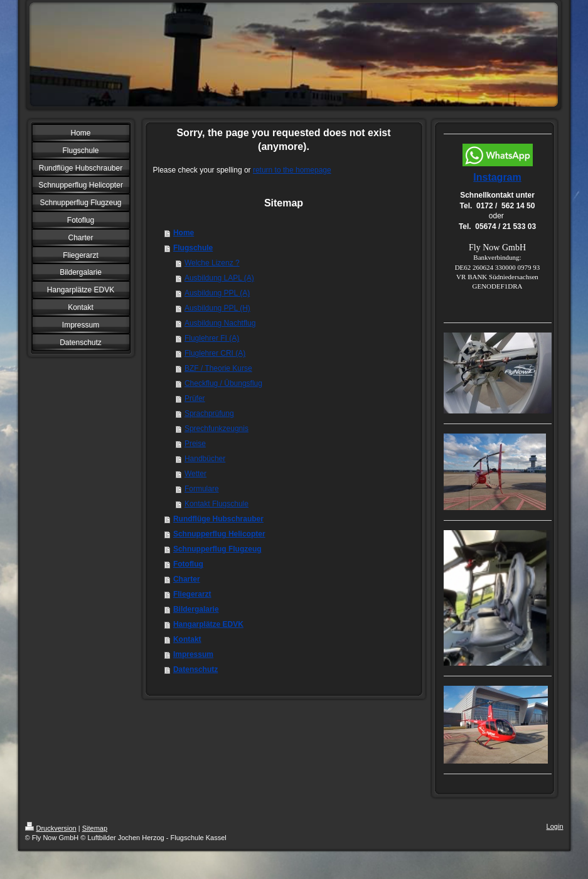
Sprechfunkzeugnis (216, 429)
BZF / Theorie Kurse (218, 368)
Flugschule (193, 248)
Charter (187, 579)
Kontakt (187, 639)
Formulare (202, 489)
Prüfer (195, 398)
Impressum (193, 654)
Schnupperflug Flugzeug (217, 549)
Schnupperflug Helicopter (219, 534)
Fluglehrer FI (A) (212, 338)
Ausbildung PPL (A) (217, 293)
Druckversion (51, 828)
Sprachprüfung (209, 413)
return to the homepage (292, 170)
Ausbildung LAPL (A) (219, 278)
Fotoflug (188, 564)
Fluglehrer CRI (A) (215, 353)
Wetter (195, 474)
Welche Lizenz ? (212, 263)
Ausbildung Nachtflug (220, 323)
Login (555, 826)
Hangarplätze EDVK (208, 624)
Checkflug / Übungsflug (223, 383)
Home (184, 233)
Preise (195, 444)
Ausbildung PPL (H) (217, 308)
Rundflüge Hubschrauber (218, 519)
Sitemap (95, 828)
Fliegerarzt (192, 594)
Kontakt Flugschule (216, 504)
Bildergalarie (196, 609)
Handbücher (205, 459)
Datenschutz (195, 669)
